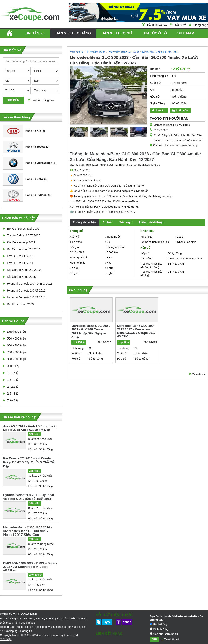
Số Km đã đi (77, 252)
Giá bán (155, 69)
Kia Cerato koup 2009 (21, 242)
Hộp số (33, 449)
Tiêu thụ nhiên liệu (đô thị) (151, 273)
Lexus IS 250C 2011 (20, 263)
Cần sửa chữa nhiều (164, 634)
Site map (186, 33)
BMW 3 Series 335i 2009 (23, 229)
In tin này (182, 110)
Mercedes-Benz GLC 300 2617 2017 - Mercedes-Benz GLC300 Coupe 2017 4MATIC (136, 331)
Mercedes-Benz (96, 52)
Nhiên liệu (146, 237)
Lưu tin (160, 110)
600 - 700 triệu (17, 345)
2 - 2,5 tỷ (13, 387)
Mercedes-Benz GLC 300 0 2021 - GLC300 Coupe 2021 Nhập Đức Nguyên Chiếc (91, 331)
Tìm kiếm (14, 100)
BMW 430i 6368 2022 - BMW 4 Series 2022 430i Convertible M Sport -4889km (30, 567)
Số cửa (74, 268)
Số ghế (74, 273)
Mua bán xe (77, 52)
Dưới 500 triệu (16, 332)
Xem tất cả (198, 374)
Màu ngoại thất (79, 257)
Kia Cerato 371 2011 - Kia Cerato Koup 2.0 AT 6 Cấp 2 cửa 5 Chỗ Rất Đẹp (29, 462)
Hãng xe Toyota (24, 147)
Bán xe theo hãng (73, 33)
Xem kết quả (172, 639)
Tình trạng (76, 242)
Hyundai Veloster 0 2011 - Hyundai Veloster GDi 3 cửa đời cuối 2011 (28, 497)
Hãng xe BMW (23, 179)
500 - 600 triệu (17, 338)
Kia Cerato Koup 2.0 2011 (24, 249)
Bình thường (159, 629)
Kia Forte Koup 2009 (20, 304)
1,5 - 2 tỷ (13, 380)
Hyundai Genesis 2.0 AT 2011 (26, 297)
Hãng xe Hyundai (25, 195)
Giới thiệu (6, 639)
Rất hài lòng (159, 624)
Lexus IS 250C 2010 (20, 256)
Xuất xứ (33, 439)
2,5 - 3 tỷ (13, 394)
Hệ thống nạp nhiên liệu (155, 242)
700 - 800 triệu (17, 352)
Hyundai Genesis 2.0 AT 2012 (26, 291)
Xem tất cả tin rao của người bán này (175, 145)
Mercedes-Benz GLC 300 (124, 52)
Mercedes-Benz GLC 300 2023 (160, 52)
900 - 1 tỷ (13, 366)
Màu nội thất (77, 263)
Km (30, 444)
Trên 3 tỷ (13, 400)
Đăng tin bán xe (157, 25)
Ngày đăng (157, 103)
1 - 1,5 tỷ (13, 373)
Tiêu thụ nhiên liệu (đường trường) (151, 265)
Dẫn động (146, 258)
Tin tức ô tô (155, 33)
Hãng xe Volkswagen (28, 163)
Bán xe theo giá (117, 33)
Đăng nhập (201, 25)
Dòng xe (75, 247)
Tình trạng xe (159, 76)
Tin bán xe (35, 33)
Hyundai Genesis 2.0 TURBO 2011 (30, 284)
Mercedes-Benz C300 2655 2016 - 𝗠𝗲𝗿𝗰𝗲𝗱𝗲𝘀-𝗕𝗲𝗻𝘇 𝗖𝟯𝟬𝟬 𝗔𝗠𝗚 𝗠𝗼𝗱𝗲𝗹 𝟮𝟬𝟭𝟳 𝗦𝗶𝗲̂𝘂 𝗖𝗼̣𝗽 (27, 531)
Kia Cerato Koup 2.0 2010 (24, 270)
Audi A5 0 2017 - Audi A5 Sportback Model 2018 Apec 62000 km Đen (29, 428)
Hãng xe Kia (22, 131)
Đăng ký (180, 25)
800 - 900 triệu (17, 359)
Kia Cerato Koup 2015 (21, 277)
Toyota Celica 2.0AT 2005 (24, 235)
